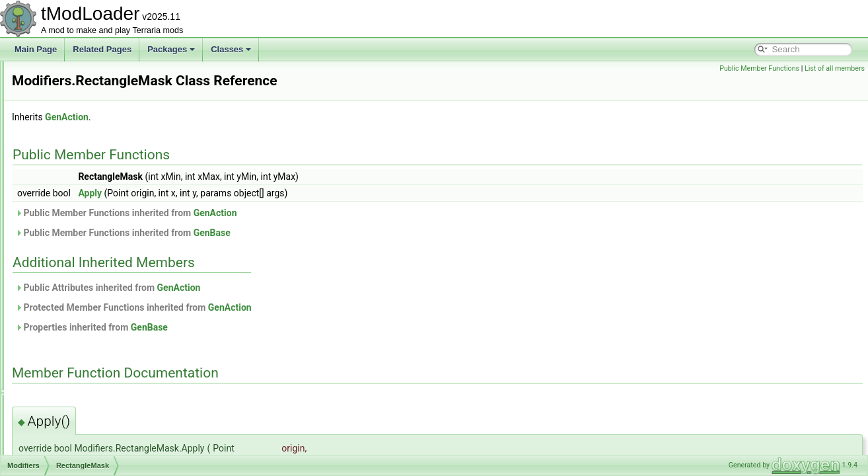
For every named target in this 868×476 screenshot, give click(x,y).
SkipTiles (70, 294)
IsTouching (73, 148)
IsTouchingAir (78, 163)
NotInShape (75, 177)
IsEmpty (68, 104)
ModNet (57, 424)
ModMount (62, 410)
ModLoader (64, 352)
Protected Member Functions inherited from (299, 307)
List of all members (835, 68)
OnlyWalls (72, 235)
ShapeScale (76, 279)
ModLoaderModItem (79, 366)
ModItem (59, 323)
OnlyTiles (71, 221)
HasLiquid (72, 75)
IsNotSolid (72, 119)
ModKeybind (66, 337)
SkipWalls (71, 308)
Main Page (36, 49)
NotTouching (76, 192)
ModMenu (61, 395)
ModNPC (60, 439)
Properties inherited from (257, 327)
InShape (69, 90)
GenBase (377, 233)
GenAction (232, 117)
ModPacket (63, 454)
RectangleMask (82, 264)
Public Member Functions (759, 68)
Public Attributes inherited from (273, 288)
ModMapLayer (69, 381)
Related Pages (102, 49)
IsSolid (66, 134)
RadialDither (76, 250)
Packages (171, 49)
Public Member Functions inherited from (291, 213)
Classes (231, 49)
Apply (255, 193)
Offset (65, 206)
